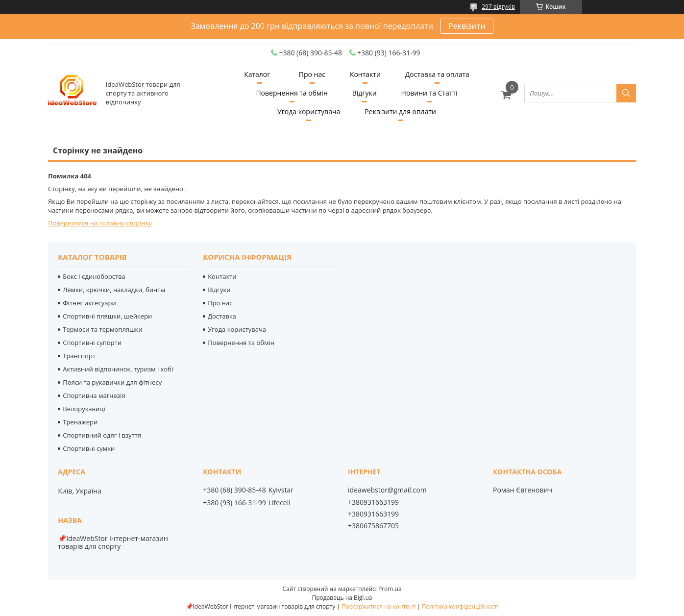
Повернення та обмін (292, 93)
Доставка (222, 316)
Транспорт (79, 356)
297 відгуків (498, 7)
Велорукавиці (84, 409)
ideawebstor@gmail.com (387, 490)
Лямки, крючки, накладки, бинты (114, 290)
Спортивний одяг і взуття (102, 435)
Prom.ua (390, 589)
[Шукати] (626, 93)
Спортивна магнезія (94, 395)
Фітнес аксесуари (89, 303)
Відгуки (365, 93)
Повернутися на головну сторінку (100, 223)
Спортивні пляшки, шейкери (107, 316)
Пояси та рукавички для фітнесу (112, 382)
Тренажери (80, 422)
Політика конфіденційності (460, 606)
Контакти (365, 74)
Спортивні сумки (89, 448)
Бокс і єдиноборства (94, 276)
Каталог (257, 74)
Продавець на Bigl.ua (342, 598)
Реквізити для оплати (400, 111)
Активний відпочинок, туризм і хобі (118, 369)
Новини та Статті (429, 93)
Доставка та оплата (437, 74)
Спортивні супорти (92, 343)
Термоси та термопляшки (102, 329)
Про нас (312, 74)
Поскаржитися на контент (379, 606)
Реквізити (467, 26)
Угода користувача (309, 111)
